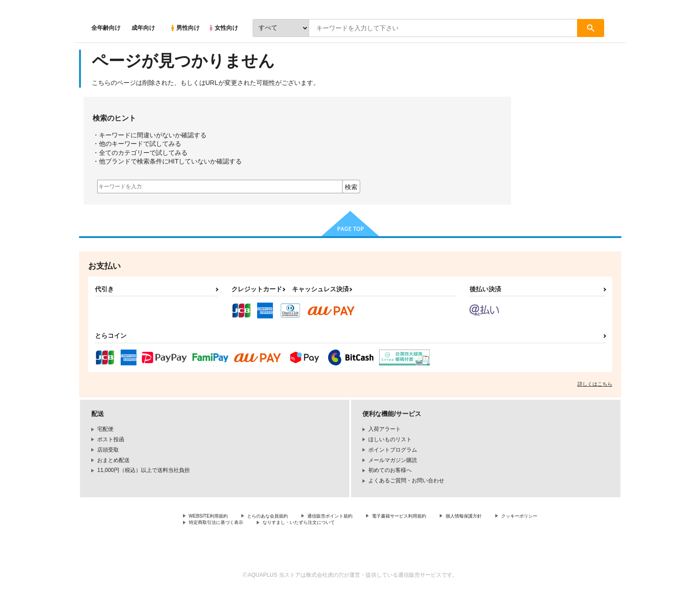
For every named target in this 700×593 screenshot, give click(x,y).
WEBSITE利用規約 (212, 517)
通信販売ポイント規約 (350, 517)
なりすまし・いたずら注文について (380, 524)
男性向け (185, 28)
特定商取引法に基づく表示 (284, 524)
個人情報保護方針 (503, 517)
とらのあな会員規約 (279, 517)
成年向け (143, 28)
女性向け (223, 28)
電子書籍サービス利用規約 (429, 517)
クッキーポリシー (211, 524)
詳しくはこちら (595, 384)
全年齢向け (106, 28)
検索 (351, 187)
